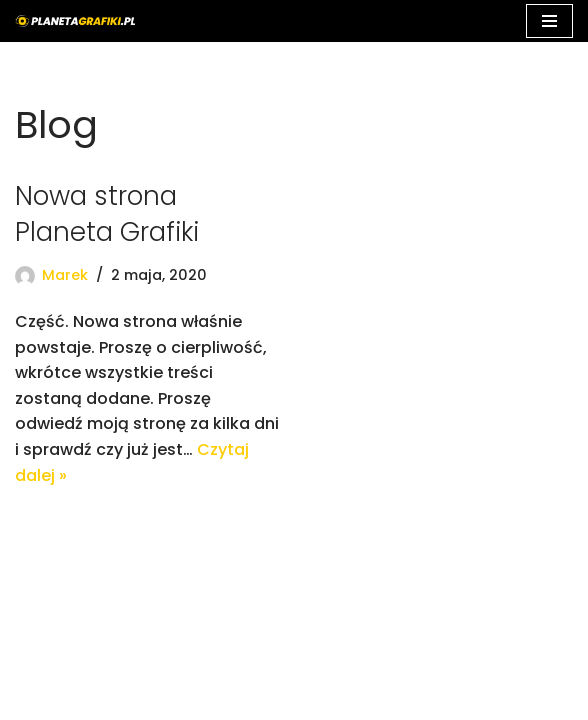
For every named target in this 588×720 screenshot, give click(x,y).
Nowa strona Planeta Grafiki (107, 214)
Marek (65, 275)
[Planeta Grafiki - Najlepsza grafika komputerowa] (75, 21)
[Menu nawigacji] (549, 21)
